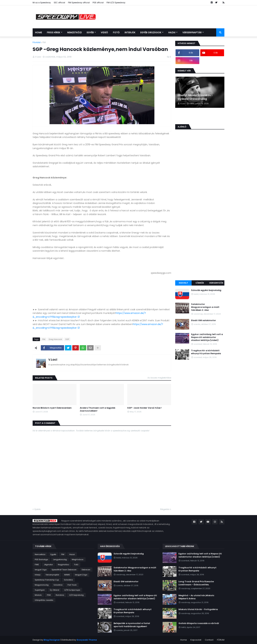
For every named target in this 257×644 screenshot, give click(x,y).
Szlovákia (68, 580)
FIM (44, 42)
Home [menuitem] (39, 32)
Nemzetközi (40, 554)
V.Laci (53, 360)
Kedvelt (183, 283)
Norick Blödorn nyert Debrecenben (52, 408)
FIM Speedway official (79, 3)
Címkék (200, 283)
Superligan (40, 590)
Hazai (72, 554)
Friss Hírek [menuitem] (54, 32)
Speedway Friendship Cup (47, 580)
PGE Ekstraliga (41, 559)
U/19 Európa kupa (72, 590)
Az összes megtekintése (159, 378)
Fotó (76, 565)
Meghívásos (78, 559)
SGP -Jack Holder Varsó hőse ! (144, 408)
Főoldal (37, 42)
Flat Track (72, 585)
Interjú (38, 575)
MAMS (67, 575)
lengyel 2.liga (81, 575)
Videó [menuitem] (104, 32)
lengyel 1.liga (41, 570)
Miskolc (38, 595)
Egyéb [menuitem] (90, 32)
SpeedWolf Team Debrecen (64, 570)
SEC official (59, 3)
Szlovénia (58, 585)
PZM (49, 595)
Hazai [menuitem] (172, 32)
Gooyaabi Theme (87, 640)
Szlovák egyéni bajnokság (206, 290)
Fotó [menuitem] (116, 32)
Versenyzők (216, 283)
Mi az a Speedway (42, 3)
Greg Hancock (55, 339)
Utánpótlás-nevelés (44, 600)
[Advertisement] (200, 227)
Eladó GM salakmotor (204, 320)
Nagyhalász (64, 565)
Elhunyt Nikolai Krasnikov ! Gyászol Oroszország (195, 97)
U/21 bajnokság (76, 595)
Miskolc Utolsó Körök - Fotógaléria (198, 609)
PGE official (98, 3)
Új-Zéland (54, 590)
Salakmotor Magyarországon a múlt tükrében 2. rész (205, 307)
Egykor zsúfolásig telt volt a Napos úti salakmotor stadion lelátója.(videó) (207, 337)
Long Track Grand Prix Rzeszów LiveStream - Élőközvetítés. (196, 583)
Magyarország (42, 585)
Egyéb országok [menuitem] (151, 32)
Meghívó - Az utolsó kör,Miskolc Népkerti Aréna (196, 597)
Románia (60, 595)
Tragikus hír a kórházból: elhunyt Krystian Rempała (206, 352)
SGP (67, 339)
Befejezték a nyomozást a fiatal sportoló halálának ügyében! (132, 625)
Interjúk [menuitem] (130, 32)
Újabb (37, 509)
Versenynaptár (52, 575)
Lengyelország (60, 559)
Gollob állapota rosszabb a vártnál (199, 623)
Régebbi (165, 509)
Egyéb (53, 554)
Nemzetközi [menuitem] (74, 32)
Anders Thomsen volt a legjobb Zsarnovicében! (98, 409)
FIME (37, 565)
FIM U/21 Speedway (116, 3)
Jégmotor (48, 565)
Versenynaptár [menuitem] (192, 32)
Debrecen (86, 570)
